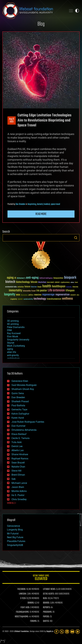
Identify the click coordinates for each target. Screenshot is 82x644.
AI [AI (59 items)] (15, 278)
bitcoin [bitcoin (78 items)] (34, 282)
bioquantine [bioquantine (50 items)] (58, 278)
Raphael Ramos (20, 459)
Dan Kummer (18, 426)
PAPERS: (46, 617)
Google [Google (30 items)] (40, 287)
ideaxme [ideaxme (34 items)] (75, 287)
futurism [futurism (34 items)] (34, 287)
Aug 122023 (12, 120)
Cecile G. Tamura (20, 438)
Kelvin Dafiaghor (20, 414)
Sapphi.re (50, 631)
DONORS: (31, 603)
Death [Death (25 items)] (76, 282)
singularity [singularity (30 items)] (14, 299)
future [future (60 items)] (27, 287)
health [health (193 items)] (47, 286)
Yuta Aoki (17, 442)
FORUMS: (34, 621)
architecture (13, 358)
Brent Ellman (18, 475)
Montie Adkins (19, 491)
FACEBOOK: (22, 589)
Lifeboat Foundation (21, 631)
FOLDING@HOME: (23, 612)
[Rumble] (78, 632)
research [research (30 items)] (73, 295)
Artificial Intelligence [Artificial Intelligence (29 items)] (46, 278)
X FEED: (23, 598)
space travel (55, 204)
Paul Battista (18, 405)
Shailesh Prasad (20, 401)
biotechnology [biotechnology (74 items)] (23, 282)
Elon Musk (13, 336)
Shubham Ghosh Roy (23, 389)
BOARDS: (46, 603)
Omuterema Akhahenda (24, 430)
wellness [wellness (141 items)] (67, 299)
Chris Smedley (19, 499)
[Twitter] (62, 632)
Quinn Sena (18, 393)
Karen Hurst (18, 418)
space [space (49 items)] (20, 299)
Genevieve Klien (20, 381)
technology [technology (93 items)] (40, 299)
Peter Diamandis (16, 327)
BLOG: (45, 598)
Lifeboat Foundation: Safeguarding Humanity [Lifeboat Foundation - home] (34, 11)
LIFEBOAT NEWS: (49, 589)
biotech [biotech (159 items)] (10, 282)
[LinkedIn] (67, 632)
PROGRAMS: (48, 612)
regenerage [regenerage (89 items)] (48, 295)
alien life (12, 352)
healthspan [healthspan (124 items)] (59, 287)
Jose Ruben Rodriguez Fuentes (28, 422)
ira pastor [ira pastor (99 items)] (42, 291)
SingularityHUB (15, 545)
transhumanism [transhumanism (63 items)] (54, 299)
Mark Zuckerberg (16, 346)
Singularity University (18, 340)
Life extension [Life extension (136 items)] (56, 291)
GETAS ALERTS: (49, 594)
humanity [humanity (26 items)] (69, 287)
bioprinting (32, 204)
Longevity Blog (15, 530)
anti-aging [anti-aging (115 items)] (32, 278)
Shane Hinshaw (20, 454)
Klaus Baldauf (19, 434)
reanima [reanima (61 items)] (38, 295)
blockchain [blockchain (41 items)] (42, 282)
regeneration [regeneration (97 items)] (62, 295)
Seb (14, 479)
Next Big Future (15, 537)
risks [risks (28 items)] (78, 295)
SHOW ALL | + (12, 503)
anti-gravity (13, 355)
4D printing (13, 324)
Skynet (11, 343)
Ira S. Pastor (18, 495)
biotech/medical (43, 204)
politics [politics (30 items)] (31, 295)
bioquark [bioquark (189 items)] (70, 278)
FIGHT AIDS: (25, 608)
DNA (9, 330)
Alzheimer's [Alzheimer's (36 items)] (21, 278)
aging (10, 349)
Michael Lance (19, 483)
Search (76, 238)
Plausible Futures (16, 541)
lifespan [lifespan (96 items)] (70, 291)
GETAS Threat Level (41, 578)
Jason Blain (18, 487)
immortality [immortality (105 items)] (15, 291)
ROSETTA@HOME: (22, 617)
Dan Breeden (20, 204)
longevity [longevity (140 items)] (10, 295)
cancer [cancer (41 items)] (57, 282)
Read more (41, 214)
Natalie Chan (18, 467)
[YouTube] (72, 632)
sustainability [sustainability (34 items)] (28, 299)
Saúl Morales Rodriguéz (24, 385)
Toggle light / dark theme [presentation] (77, 11)
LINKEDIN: (23, 594)
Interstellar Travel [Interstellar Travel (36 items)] (29, 291)
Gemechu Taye (19, 410)
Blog (41, 24)
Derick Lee (17, 446)
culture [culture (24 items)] (72, 282)
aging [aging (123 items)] (10, 278)
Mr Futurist (13, 534)
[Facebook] (56, 632)
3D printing (13, 321)
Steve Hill (16, 471)
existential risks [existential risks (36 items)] (11, 287)
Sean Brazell (18, 463)
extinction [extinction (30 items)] (21, 287)
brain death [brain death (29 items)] (50, 282)
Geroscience (13, 526)
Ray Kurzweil (14, 333)
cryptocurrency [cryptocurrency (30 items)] (65, 282)
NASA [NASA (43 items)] (18, 295)
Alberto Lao (18, 450)
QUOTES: (46, 621)
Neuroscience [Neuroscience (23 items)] (24, 295)
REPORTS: (47, 608)
